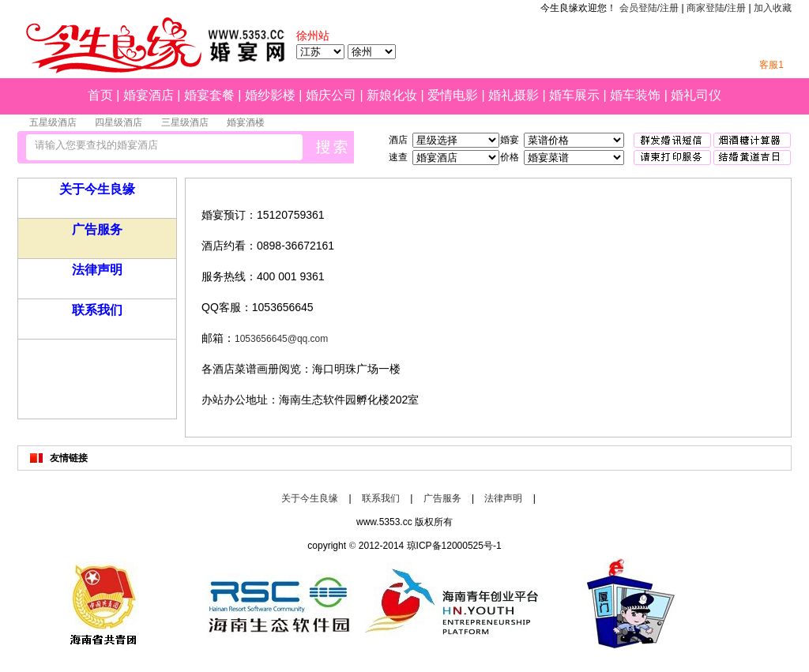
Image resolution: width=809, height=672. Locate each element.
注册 (736, 8)
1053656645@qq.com (281, 339)
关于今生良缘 (97, 189)
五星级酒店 (53, 122)
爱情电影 (453, 95)
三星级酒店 (185, 122)
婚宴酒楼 (246, 122)
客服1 (771, 65)
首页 (100, 95)
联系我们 (97, 310)
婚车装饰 (635, 95)
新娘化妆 (392, 95)
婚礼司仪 (696, 95)
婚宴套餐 (209, 95)
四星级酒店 (119, 122)
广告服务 (97, 229)
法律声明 (97, 270)
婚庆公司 (331, 95)
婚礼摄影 (514, 95)
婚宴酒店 (149, 95)
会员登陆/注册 (649, 8)
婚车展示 (574, 95)
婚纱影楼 (270, 95)
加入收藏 (773, 8)
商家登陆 (706, 8)
